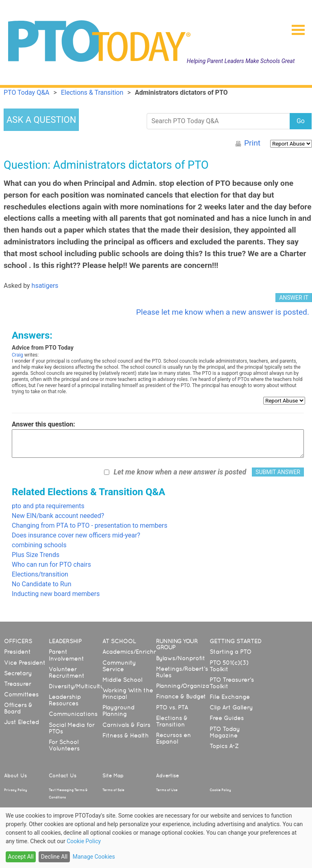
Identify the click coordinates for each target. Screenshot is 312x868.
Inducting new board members (56, 594)
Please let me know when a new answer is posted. (223, 312)
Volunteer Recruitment (67, 672)
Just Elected (22, 722)
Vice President (25, 663)
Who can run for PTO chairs (51, 565)
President (17, 652)
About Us (15, 776)
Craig (17, 355)
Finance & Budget (181, 696)
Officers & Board (18, 708)
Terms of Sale (113, 790)
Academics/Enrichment (135, 652)
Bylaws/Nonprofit (181, 658)
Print (252, 143)
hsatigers (45, 286)
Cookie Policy (220, 790)
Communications (73, 714)
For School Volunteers (64, 745)
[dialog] (156, 838)
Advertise (167, 776)
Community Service (119, 666)
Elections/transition (40, 574)
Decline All (54, 857)
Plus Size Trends (36, 555)
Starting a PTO (231, 652)
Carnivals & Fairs (126, 725)
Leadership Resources (65, 700)
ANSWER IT (294, 298)
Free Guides (227, 718)
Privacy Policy (16, 790)
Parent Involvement (66, 655)
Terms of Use (167, 790)
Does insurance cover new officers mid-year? (76, 535)
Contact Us (63, 776)
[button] (295, 27)
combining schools (39, 545)
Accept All (21, 857)
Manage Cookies (94, 857)
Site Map (113, 776)
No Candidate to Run (41, 584)
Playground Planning (118, 711)
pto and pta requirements (48, 506)
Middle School (122, 680)
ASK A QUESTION (41, 120)
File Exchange (230, 697)
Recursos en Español (173, 738)
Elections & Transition (172, 721)
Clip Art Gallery (231, 707)
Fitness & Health (126, 735)
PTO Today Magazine (225, 732)
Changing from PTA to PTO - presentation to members (90, 525)
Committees (21, 694)
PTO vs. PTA (172, 707)
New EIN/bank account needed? (58, 516)
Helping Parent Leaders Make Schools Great (241, 61)
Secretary (18, 673)
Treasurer (18, 684)
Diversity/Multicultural (80, 686)
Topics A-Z (224, 746)
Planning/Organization (188, 686)
